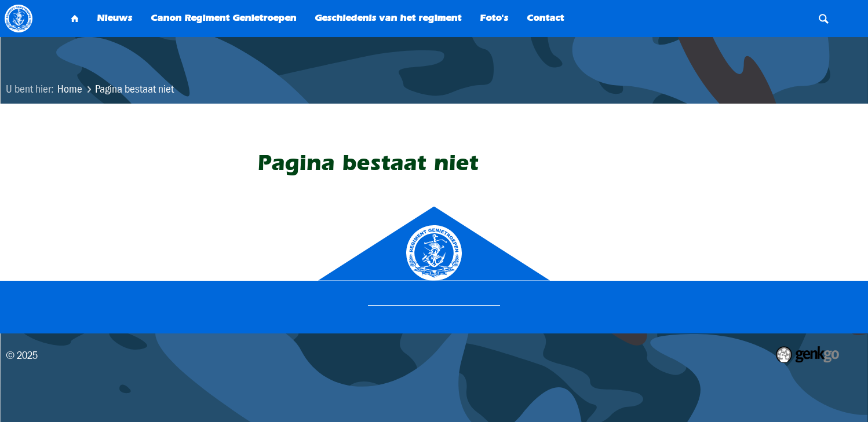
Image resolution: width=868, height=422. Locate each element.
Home (70, 89)
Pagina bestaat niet (134, 89)
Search (824, 19)
